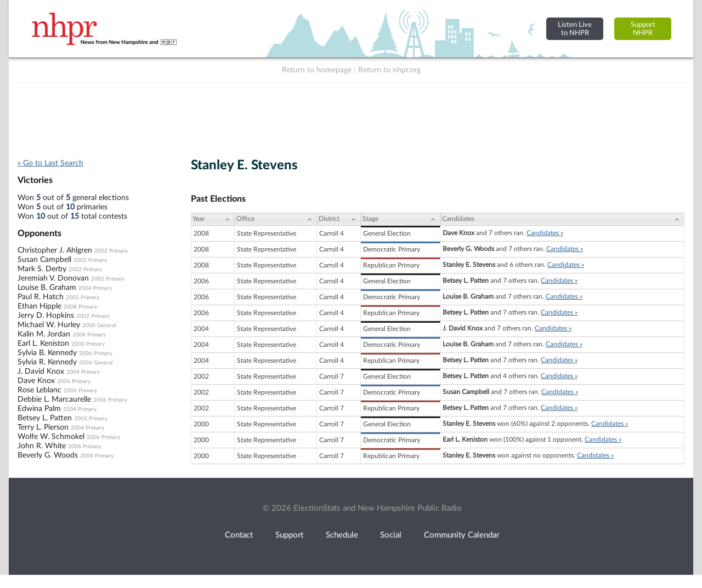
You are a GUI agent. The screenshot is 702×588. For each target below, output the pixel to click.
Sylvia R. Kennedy (47, 362)
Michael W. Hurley (49, 325)
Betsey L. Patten (45, 418)
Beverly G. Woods (48, 455)
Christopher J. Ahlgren (55, 250)
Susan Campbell (44, 260)
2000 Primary (88, 344)
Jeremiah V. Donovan (53, 278)
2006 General (96, 363)
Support (289, 535)
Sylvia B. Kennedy (47, 353)
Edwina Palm (39, 409)
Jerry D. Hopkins (46, 316)
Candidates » (545, 233)
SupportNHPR (643, 29)
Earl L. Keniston (43, 344)
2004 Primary (95, 288)
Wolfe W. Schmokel (51, 437)
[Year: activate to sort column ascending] (213, 219)
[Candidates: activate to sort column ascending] (562, 219)
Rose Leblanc (39, 390)
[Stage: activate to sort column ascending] (401, 219)
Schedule (342, 535)
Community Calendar (462, 535)
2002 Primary (111, 251)
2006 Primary (96, 353)
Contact (239, 535)
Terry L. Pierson (43, 427)
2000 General (99, 326)
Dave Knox (36, 381)
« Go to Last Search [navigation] (50, 163)
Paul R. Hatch (41, 297)
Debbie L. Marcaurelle (54, 399)
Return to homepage (317, 70)
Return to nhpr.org (389, 70)
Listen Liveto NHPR (575, 29)
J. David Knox (41, 372)
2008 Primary (80, 307)
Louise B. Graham (47, 288)
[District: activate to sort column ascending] (339, 219)
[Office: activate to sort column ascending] (276, 219)
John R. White (42, 446)
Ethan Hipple (39, 306)
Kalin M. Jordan (44, 334)
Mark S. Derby (42, 269)
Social (391, 535)
